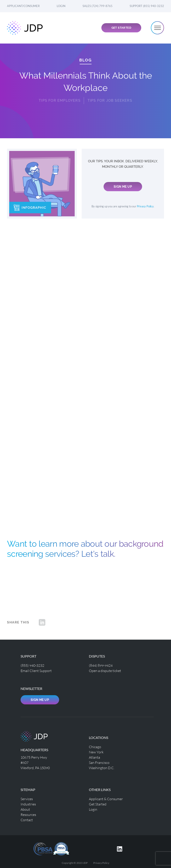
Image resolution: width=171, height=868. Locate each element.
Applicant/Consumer (23, 6)
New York (96, 752)
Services (27, 799)
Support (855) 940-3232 (147, 6)
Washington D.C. (102, 768)
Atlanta (94, 757)
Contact (27, 820)
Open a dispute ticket (105, 671)
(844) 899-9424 (101, 665)
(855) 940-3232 (32, 665)
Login (61, 6)
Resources (28, 815)
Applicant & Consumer (106, 799)
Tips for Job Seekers (110, 97)
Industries (28, 804)
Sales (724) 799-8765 (98, 6)
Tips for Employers (60, 97)
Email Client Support (36, 671)
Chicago (95, 747)
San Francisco (99, 762)
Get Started (121, 28)
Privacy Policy (145, 206)
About (25, 809)
